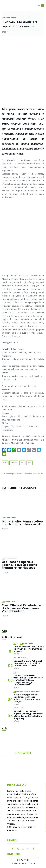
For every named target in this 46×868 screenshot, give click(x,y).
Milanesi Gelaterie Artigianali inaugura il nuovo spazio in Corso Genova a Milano (28, 663)
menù (22, 463)
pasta (29, 463)
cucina (5, 463)
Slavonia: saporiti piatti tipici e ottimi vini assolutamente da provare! (29, 649)
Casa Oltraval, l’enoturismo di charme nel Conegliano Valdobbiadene (21, 608)
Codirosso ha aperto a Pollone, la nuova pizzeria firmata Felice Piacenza (20, 565)
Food (16, 643)
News (15, 672)
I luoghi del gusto (9, 18)
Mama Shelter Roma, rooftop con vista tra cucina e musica (23, 523)
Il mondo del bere (27, 643)
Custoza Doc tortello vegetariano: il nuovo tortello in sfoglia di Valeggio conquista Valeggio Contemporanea (28, 680)
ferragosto (14, 463)
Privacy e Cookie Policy (23, 863)
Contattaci (23, 860)
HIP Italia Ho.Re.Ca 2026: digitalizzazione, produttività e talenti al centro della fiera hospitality (28, 715)
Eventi (16, 708)
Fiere (22, 708)
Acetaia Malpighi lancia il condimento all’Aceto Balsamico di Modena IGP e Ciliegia (27, 698)
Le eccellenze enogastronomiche (26, 691)
